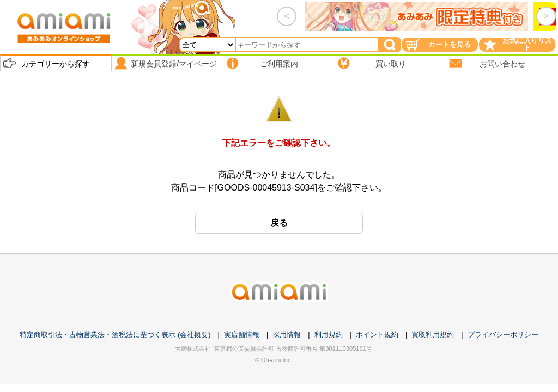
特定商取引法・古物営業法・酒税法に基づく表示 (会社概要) (115, 335)
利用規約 (329, 335)
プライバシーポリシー (503, 335)
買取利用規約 (433, 335)
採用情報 (287, 335)
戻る (279, 223)
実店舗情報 (242, 335)
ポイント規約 (377, 335)
